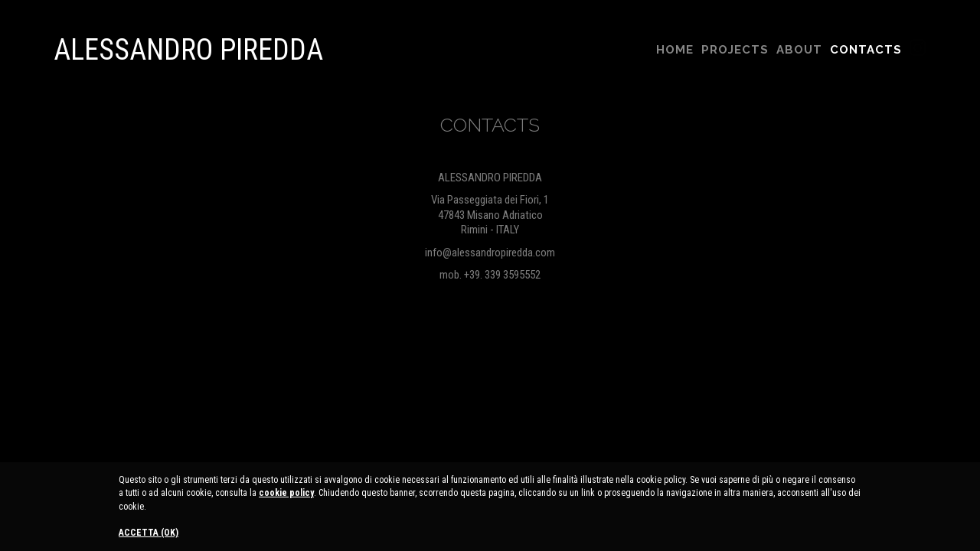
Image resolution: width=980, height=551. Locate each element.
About (799, 50)
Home (675, 50)
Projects (735, 50)
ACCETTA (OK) (149, 533)
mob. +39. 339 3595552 (490, 275)
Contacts (866, 50)
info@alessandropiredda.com (490, 253)
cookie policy (286, 493)
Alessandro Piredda (188, 50)
